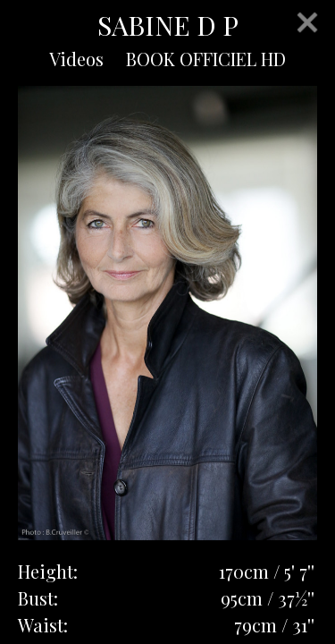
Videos (76, 59)
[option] (167, 313)
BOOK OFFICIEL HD (206, 59)
